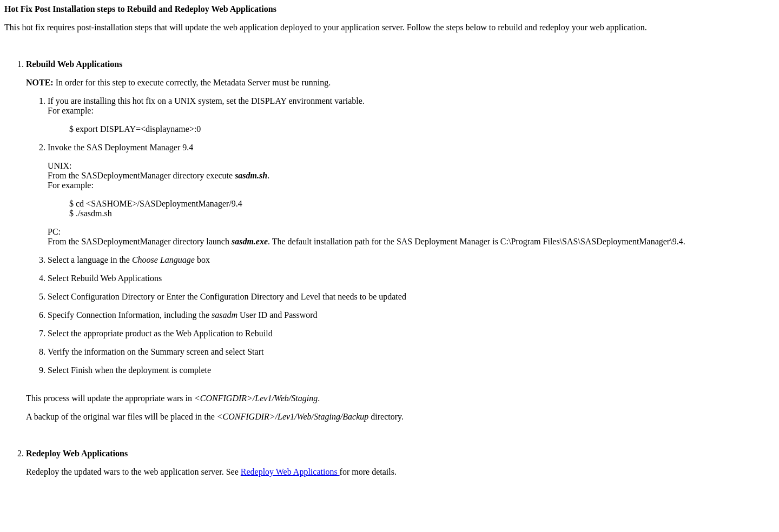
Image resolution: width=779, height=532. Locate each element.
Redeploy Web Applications (290, 472)
